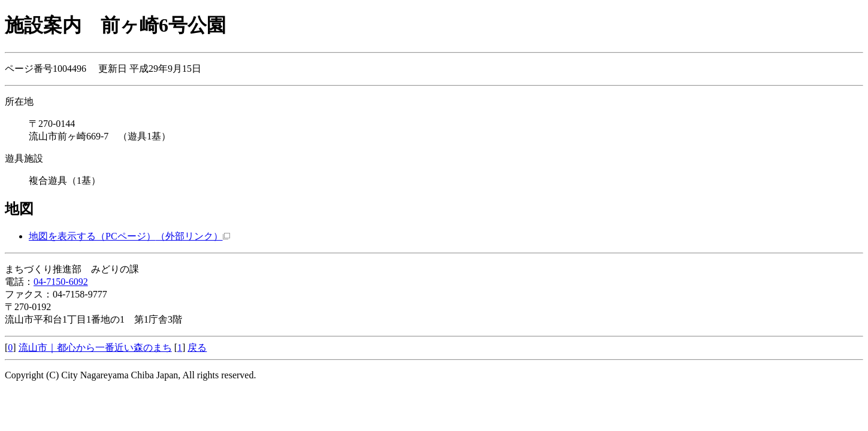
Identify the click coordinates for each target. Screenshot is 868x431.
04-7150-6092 (61, 282)
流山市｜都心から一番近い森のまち (95, 347)
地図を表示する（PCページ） (129, 236)
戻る (197, 347)
